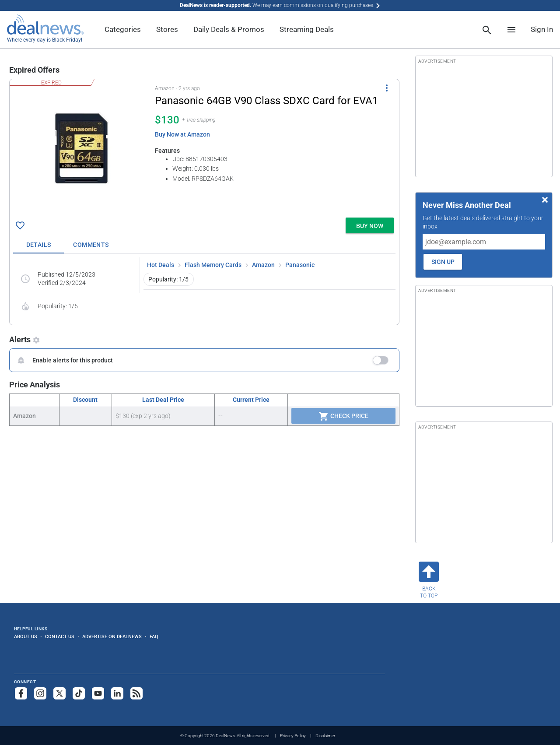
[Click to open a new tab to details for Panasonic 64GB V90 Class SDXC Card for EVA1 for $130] (82, 148)
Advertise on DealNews (112, 636)
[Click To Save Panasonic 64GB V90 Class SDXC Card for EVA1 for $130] (20, 225)
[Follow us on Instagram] (40, 693)
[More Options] (387, 88)
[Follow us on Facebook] (21, 693)
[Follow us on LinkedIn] (117, 693)
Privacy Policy (293, 736)
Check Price (343, 416)
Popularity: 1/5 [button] (168, 279)
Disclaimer (325, 736)
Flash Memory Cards (213, 265)
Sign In (542, 29)
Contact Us (60, 636)
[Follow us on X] (59, 693)
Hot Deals (161, 265)
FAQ (154, 636)
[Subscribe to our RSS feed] (136, 693)
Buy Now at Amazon (182, 134)
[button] (204, 147)
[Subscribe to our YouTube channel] (98, 693)
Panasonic (300, 265)
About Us (26, 636)
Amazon (263, 265)
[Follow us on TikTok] (79, 693)
